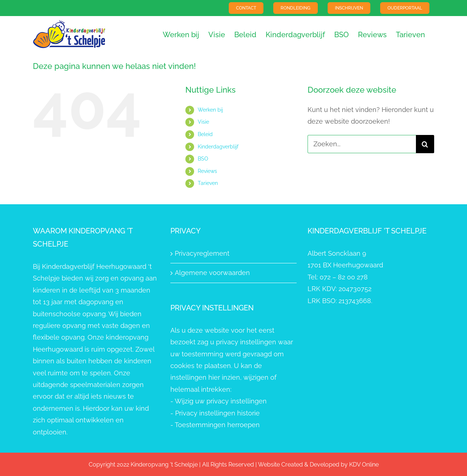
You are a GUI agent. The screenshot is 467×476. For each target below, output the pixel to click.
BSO (203, 159)
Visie (203, 122)
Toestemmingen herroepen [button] (217, 425)
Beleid (205, 134)
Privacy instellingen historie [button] (217, 413)
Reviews (207, 171)
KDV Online (364, 465)
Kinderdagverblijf (218, 147)
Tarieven (208, 183)
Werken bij (210, 110)
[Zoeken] (425, 144)
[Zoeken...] (362, 144)
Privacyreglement (202, 253)
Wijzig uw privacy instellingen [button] (221, 401)
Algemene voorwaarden (212, 273)
